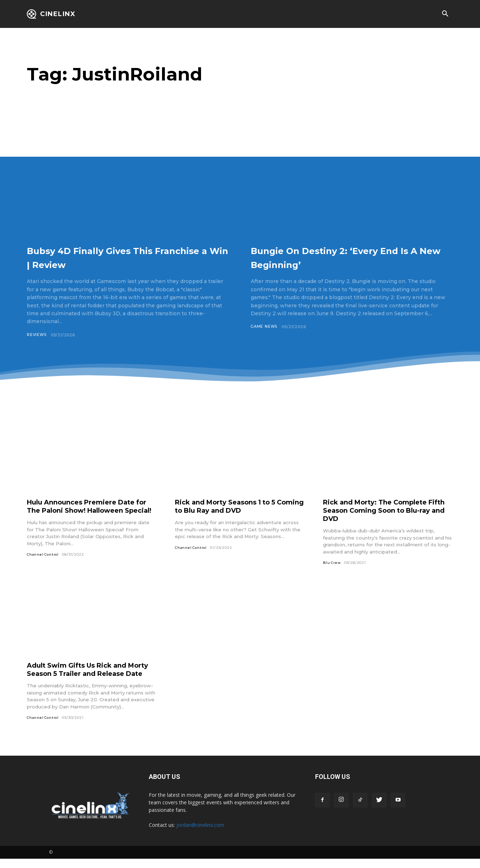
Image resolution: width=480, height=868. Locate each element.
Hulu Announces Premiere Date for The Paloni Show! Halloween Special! (88, 511)
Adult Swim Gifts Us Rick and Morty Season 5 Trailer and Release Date (82, 674)
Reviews (37, 335)
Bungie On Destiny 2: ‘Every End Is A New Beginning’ (339, 257)
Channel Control (44, 563)
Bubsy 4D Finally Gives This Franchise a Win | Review (114, 257)
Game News (265, 327)
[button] (445, 14)
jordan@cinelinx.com (200, 834)
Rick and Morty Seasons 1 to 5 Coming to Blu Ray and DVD (232, 506)
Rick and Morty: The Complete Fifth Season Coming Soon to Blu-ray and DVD (387, 511)
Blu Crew (332, 563)
